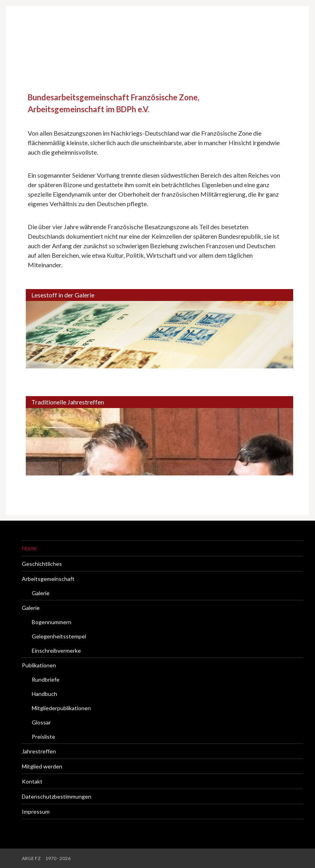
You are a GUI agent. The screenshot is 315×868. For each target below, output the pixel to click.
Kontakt (32, 781)
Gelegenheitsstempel (59, 636)
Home (29, 548)
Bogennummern (52, 622)
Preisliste (43, 737)
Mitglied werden (42, 766)
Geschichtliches (42, 564)
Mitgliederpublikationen (61, 708)
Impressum (36, 811)
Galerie (41, 593)
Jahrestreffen (39, 751)
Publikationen (39, 665)
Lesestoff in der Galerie (63, 295)
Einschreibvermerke (56, 651)
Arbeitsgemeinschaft (48, 579)
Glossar (41, 722)
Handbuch (44, 694)
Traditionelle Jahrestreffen (68, 402)
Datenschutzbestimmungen (57, 796)
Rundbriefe (46, 679)
